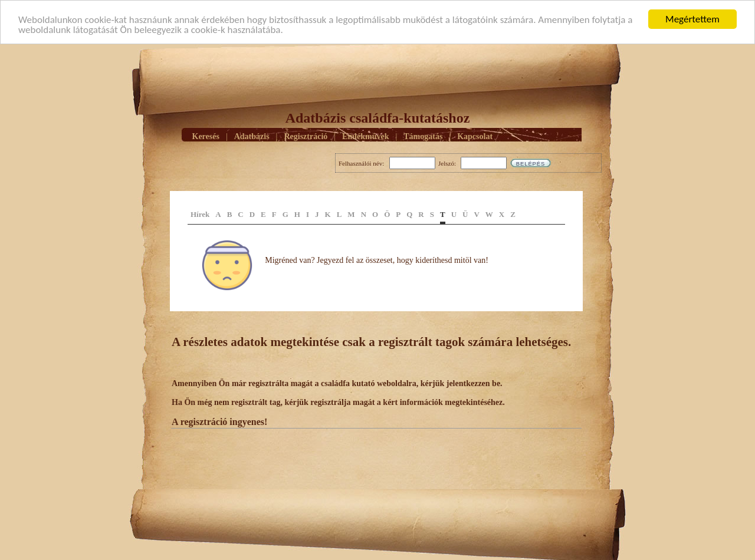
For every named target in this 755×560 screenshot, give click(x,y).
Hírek (200, 214)
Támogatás (423, 136)
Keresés (206, 136)
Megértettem (692, 19)
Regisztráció (306, 136)
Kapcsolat (475, 136)
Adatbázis (252, 136)
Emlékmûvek (365, 136)
